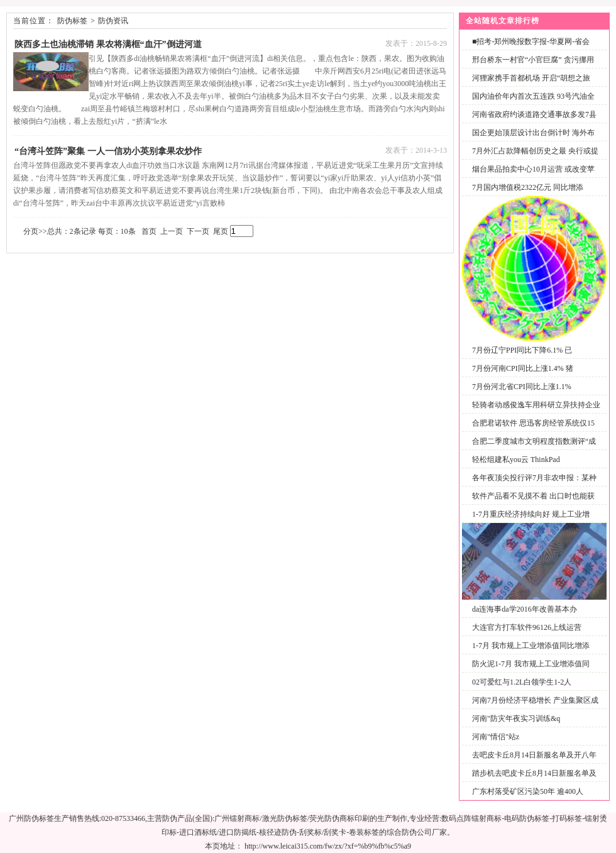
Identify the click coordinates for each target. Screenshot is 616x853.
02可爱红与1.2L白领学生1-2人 (522, 682)
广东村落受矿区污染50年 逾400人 (528, 791)
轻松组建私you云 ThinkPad (516, 460)
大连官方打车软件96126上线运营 (527, 627)
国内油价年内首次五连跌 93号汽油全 (533, 96)
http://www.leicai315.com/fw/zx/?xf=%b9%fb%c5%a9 (328, 846)
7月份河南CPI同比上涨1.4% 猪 (523, 368)
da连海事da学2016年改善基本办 (525, 609)
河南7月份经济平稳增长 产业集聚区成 (535, 700)
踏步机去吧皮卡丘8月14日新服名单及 (534, 773)
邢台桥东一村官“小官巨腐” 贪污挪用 (533, 60)
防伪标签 (72, 21)
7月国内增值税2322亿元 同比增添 (528, 187)
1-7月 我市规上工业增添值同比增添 (531, 646)
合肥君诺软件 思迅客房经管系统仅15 (533, 423)
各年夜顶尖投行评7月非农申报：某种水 (532, 485)
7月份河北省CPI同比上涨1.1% (522, 387)
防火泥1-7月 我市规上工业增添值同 (531, 664)
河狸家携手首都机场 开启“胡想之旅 (531, 78)
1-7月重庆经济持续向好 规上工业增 (531, 514)
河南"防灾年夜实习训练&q (516, 718)
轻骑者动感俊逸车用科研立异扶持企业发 (534, 412)
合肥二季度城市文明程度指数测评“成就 (531, 449)
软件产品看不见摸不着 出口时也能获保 (531, 503)
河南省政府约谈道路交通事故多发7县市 (532, 122)
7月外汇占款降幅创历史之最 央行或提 (535, 151)
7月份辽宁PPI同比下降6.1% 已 (522, 350)
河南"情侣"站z (496, 737)
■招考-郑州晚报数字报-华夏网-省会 (531, 41)
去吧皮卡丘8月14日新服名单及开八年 (534, 755)
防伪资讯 (113, 21)
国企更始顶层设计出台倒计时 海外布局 (531, 140)
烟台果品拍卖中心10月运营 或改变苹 (533, 169)
